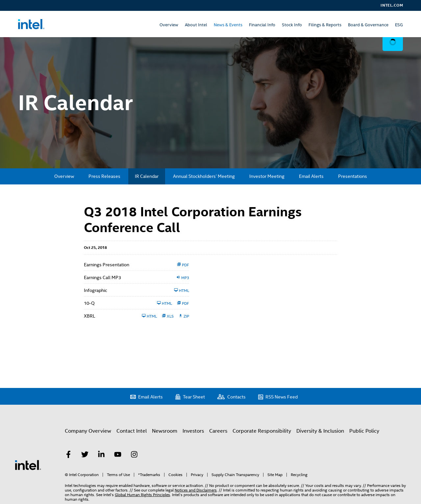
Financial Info (262, 25)
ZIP (184, 316)
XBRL (89, 316)
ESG (399, 25)
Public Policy (364, 431)
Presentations (353, 176)
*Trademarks (149, 475)
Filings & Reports (325, 25)
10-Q (89, 303)
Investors (193, 431)
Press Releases (104, 176)
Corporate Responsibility (262, 431)
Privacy (197, 475)
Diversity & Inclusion (320, 431)
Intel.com (392, 5)
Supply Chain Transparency (235, 475)
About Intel (196, 25)
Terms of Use (118, 475)
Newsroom (165, 431)
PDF (183, 265)
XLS (168, 316)
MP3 (183, 277)
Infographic (96, 290)
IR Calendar (147, 176)
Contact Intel (132, 431)
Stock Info (292, 25)
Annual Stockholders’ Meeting (204, 176)
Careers (218, 431)
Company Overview (88, 431)
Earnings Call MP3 (102, 277)
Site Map (275, 475)
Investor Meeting (267, 176)
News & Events (228, 25)
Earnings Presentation (107, 265)
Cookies (175, 475)
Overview (169, 25)
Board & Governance (368, 25)
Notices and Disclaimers (196, 490)
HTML (182, 290)
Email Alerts (311, 176)
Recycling (299, 475)
